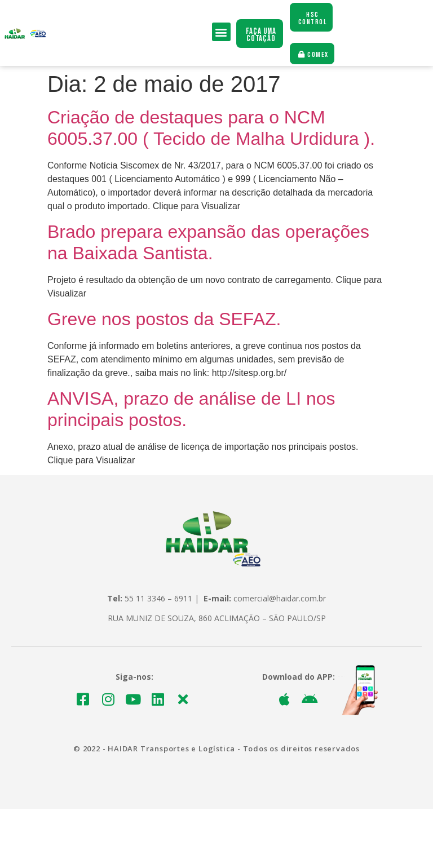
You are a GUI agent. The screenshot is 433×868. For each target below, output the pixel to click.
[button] (221, 32)
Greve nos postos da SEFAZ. (164, 320)
